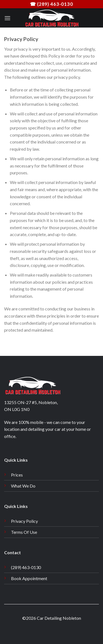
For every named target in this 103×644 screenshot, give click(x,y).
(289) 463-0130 (26, 567)
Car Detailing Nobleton (59, 618)
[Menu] (7, 18)
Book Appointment (29, 578)
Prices (17, 475)
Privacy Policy (24, 521)
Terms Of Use (24, 532)
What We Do (23, 486)
